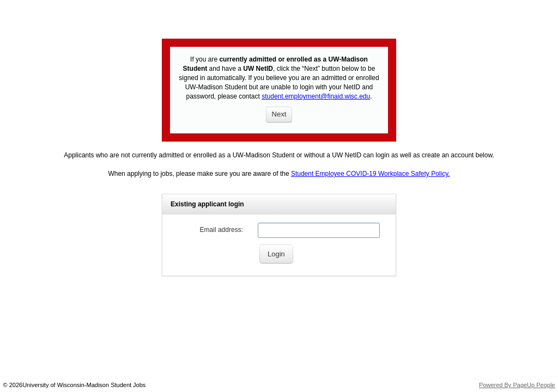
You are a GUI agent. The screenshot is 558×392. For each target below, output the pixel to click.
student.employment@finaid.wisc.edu (316, 96)
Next (279, 114)
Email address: (222, 230)
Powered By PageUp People (517, 385)
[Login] (276, 254)
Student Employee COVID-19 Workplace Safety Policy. (371, 174)
